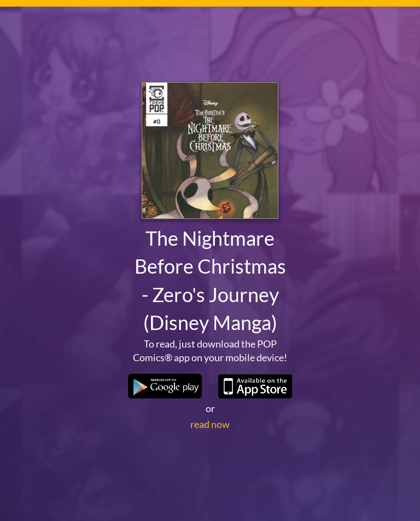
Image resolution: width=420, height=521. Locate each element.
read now (210, 424)
